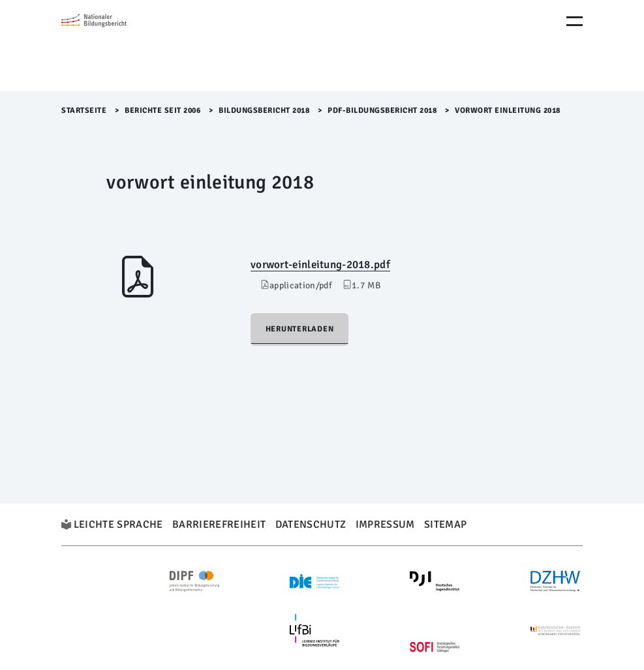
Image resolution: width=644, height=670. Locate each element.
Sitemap (445, 525)
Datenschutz (311, 525)
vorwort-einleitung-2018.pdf (320, 265)
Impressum (385, 525)
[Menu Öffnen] (575, 21)
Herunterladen (300, 329)
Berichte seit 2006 (162, 111)
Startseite (84, 111)
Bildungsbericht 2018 (264, 111)
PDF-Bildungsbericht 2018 (382, 111)
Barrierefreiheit (219, 525)
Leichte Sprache (118, 525)
